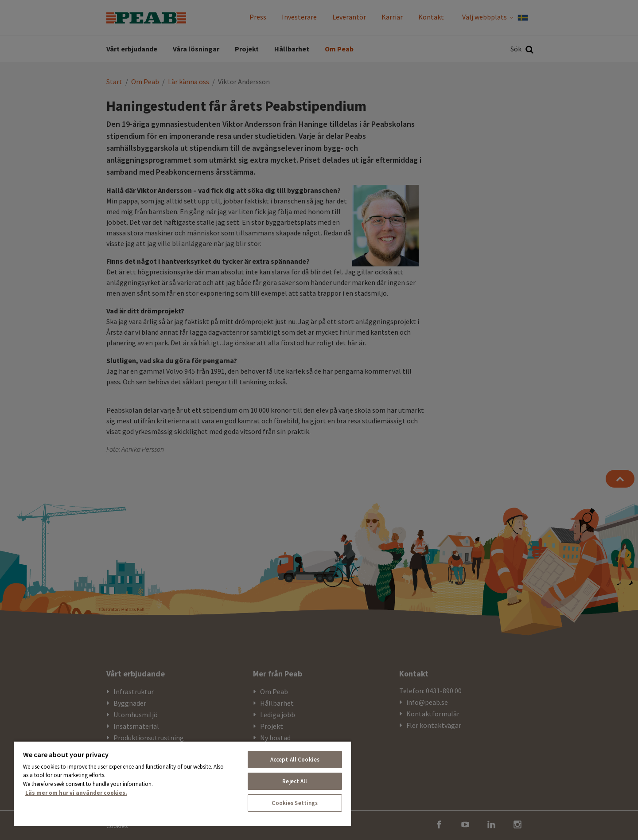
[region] (183, 783)
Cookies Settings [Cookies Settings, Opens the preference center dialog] (295, 803)
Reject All (295, 781)
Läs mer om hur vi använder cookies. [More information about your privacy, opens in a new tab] (76, 793)
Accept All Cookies (295, 760)
